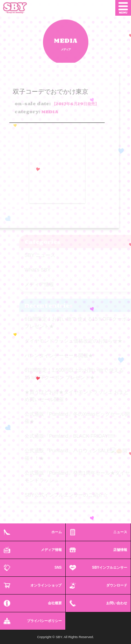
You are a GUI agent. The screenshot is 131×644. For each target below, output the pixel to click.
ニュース (120, 532)
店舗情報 (120, 550)
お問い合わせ (117, 603)
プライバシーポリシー (44, 621)
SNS (58, 568)
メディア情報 (51, 550)
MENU (123, 8)
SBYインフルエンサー (110, 568)
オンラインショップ (46, 585)
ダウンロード (117, 585)
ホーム (57, 532)
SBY (20, 8)
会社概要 (55, 603)
